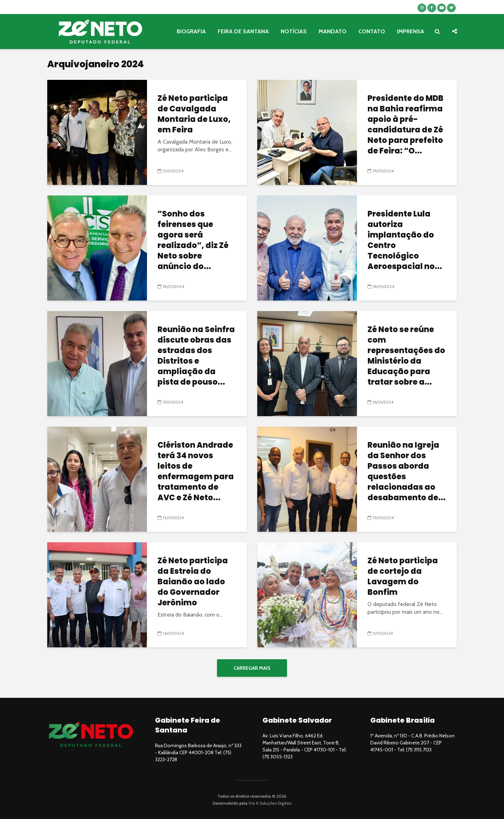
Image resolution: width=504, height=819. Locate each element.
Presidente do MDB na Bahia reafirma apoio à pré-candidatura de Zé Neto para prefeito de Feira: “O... (405, 125)
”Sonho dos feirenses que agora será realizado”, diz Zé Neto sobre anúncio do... (193, 240)
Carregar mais (252, 668)
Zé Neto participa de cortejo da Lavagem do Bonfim (403, 577)
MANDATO (332, 31)
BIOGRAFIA (191, 31)
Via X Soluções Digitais (270, 803)
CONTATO (372, 31)
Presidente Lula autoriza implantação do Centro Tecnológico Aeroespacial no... (405, 240)
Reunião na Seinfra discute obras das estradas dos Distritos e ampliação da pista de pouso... (196, 356)
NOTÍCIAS (294, 31)
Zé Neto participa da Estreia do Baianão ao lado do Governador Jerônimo (193, 582)
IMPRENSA (411, 31)
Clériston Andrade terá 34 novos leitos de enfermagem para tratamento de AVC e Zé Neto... (196, 472)
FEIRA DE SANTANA (243, 31)
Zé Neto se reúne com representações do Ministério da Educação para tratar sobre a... (406, 356)
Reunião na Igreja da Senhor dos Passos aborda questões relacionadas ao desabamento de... (407, 472)
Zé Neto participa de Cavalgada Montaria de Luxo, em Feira (194, 114)
